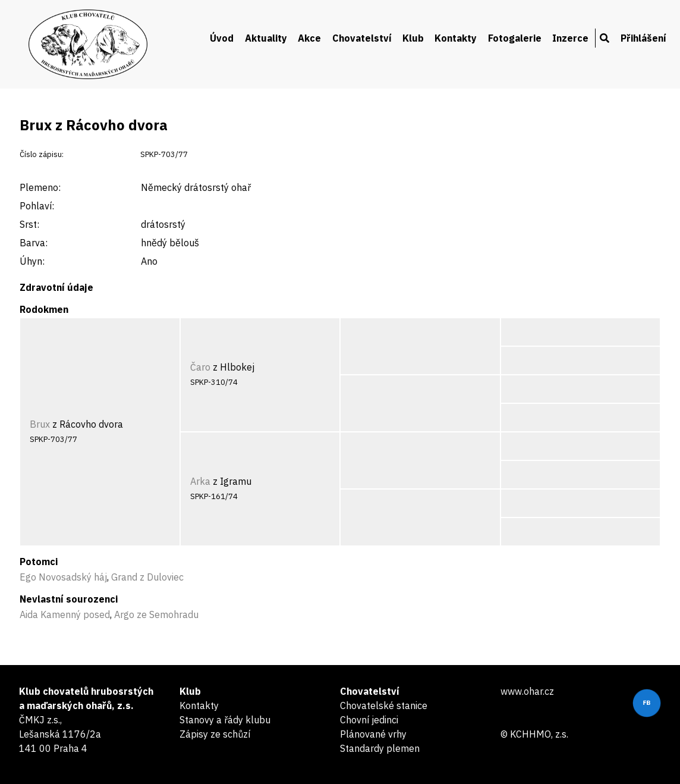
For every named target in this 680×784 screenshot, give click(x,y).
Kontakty (456, 38)
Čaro (200, 367)
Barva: (34, 243)
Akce (309, 38)
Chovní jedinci (369, 720)
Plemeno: (40, 187)
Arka (200, 481)
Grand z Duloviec (147, 577)
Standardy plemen (380, 748)
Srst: (29, 224)
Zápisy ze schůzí (215, 734)
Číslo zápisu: (42, 154)
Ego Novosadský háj (63, 577)
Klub (413, 38)
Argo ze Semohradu (156, 614)
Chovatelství (362, 38)
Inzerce (570, 38)
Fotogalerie (515, 38)
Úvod (222, 38)
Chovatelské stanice (384, 705)
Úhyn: (32, 261)
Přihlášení (643, 38)
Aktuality (266, 38)
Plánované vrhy (373, 734)
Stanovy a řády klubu (225, 720)
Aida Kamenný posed (65, 614)
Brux (40, 424)
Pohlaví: (37, 206)
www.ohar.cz (527, 691)
